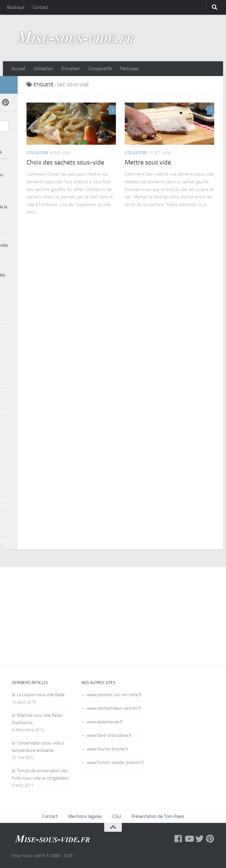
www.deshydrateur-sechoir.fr (114, 708)
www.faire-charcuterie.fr (109, 735)
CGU (117, 816)
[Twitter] (200, 839)
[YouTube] (189, 839)
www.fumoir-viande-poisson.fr (116, 762)
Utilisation (43, 69)
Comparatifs (100, 69)
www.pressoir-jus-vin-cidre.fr (114, 695)
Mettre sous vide (148, 162)
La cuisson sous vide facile (41, 695)
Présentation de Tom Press (158, 816)
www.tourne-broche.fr (108, 749)
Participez (129, 69)
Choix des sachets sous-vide (65, 162)
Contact (40, 7)
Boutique (16, 7)
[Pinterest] (5, 102)
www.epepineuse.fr (105, 722)
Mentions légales (85, 816)
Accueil (18, 69)
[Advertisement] (113, 611)
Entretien (71, 69)
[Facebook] (178, 839)
